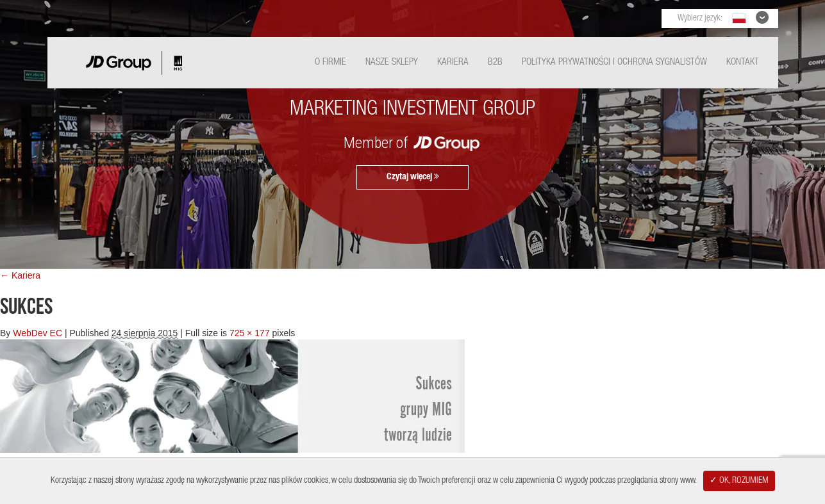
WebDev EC (37, 333)
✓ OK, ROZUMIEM (739, 481)
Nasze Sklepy (392, 62)
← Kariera (20, 275)
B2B (495, 62)
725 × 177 (250, 333)
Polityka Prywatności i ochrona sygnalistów (614, 62)
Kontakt (743, 62)
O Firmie (330, 62)
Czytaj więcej (413, 177)
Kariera (453, 62)
